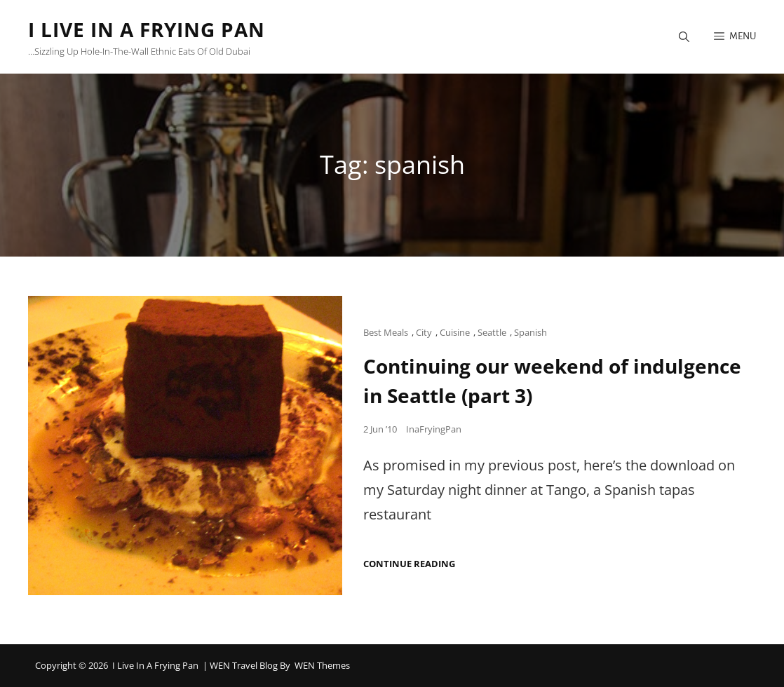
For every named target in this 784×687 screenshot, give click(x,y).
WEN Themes (322, 665)
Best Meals (386, 332)
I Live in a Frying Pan (147, 29)
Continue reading (409, 564)
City (424, 332)
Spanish (530, 332)
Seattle (492, 332)
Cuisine (455, 332)
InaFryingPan (434, 429)
